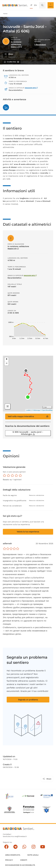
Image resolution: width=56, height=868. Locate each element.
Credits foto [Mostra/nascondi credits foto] (12, 62)
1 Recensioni (40, 44)
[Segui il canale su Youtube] (43, 847)
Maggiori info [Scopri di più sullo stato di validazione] (16, 47)
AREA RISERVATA (13, 855)
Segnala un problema (28, 700)
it (31, 5)
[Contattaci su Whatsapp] (24, 847)
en (35, 5)
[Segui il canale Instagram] (33, 847)
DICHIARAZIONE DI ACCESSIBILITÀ (20, 865)
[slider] (11, 549)
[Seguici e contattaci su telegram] (15, 847)
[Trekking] (6, 107)
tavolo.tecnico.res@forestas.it (15, 836)
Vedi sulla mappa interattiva (28, 416)
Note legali (33, 855)
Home (5, 14)
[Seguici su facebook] (6, 847)
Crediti (24, 860)
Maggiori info (31, 88)
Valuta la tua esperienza (28, 532)
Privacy (9, 860)
